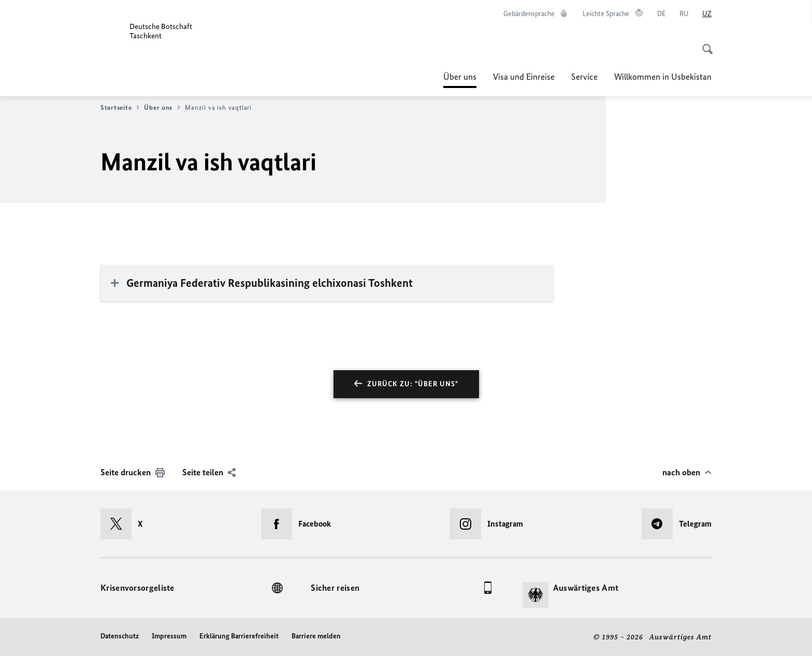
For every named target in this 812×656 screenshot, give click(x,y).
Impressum (169, 636)
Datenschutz (120, 636)
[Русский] (684, 14)
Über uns (460, 77)
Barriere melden (316, 636)
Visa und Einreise (524, 77)
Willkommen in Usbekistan (663, 77)
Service (584, 77)
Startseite (120, 108)
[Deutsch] (662, 14)
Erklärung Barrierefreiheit (239, 636)
